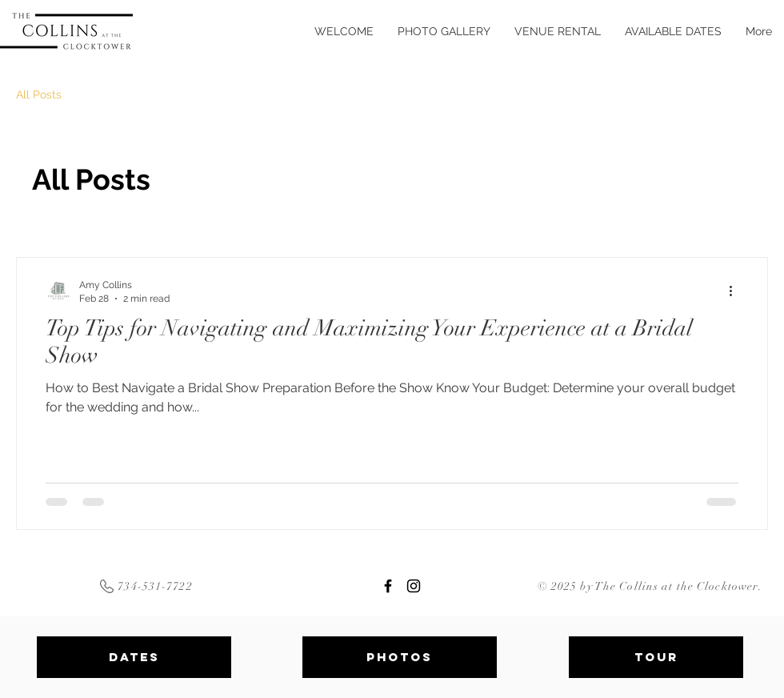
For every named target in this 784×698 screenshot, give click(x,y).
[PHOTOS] (400, 657)
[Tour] (656, 657)
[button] (558, 31)
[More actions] (736, 291)
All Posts (39, 94)
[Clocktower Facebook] (388, 586)
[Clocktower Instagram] (414, 586)
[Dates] (134, 657)
